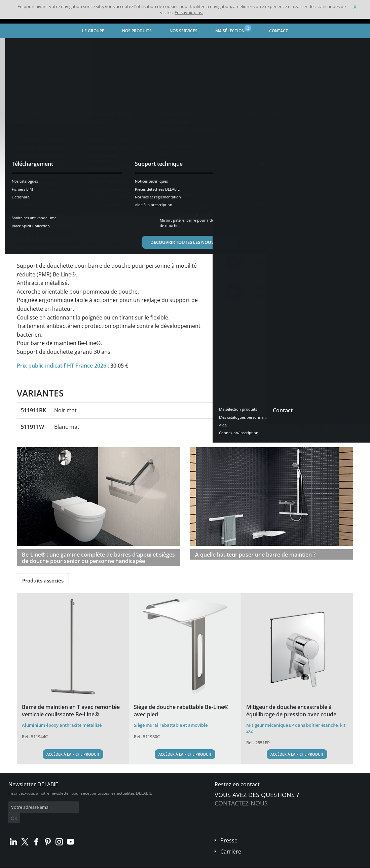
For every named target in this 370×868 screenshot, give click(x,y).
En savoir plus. (189, 12)
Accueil (16, 46)
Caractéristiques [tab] (85, 209)
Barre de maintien (187, 46)
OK (115, 807)
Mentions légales (103, 863)
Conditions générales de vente (56, 863)
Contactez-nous (241, 803)
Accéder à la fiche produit (73, 754)
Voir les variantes (48, 188)
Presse (229, 830)
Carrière (231, 841)
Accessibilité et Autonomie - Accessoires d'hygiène (112, 46)
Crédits (131, 863)
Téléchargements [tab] (137, 209)
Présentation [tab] (38, 209)
